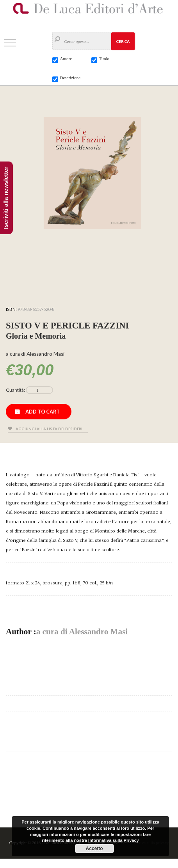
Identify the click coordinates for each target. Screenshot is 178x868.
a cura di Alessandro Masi (82, 632)
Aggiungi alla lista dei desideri (49, 429)
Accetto (94, 848)
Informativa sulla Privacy (114, 840)
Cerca (123, 41)
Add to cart (43, 412)
